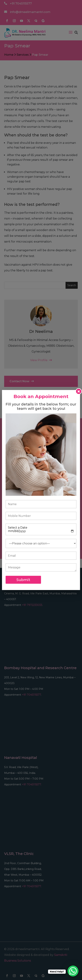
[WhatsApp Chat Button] (73, 971)
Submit (23, 580)
